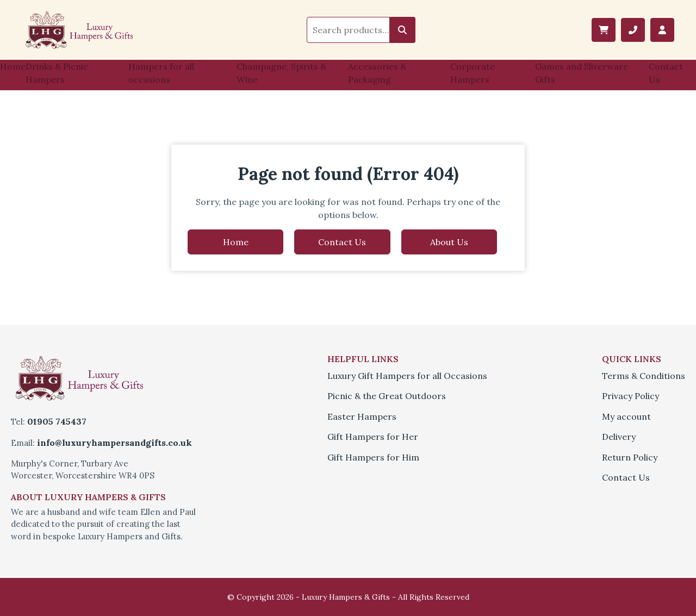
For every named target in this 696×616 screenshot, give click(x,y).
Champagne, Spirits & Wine (281, 73)
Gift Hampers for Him (373, 457)
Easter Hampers (362, 416)
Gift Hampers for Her (373, 437)
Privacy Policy (630, 396)
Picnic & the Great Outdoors (387, 396)
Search (402, 30)
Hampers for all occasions (161, 73)
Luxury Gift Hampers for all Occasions (407, 376)
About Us (449, 242)
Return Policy (630, 457)
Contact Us (666, 73)
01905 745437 (57, 421)
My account (626, 416)
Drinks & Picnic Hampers (57, 73)
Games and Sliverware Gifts (582, 73)
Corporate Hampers (473, 73)
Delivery (619, 437)
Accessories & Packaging (377, 73)
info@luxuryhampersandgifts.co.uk (114, 443)
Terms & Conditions (644, 376)
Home (13, 66)
